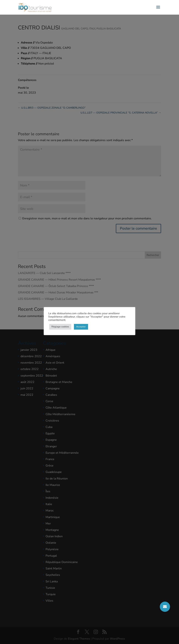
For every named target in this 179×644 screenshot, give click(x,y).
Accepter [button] (81, 327)
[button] (165, 607)
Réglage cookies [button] (60, 327)
